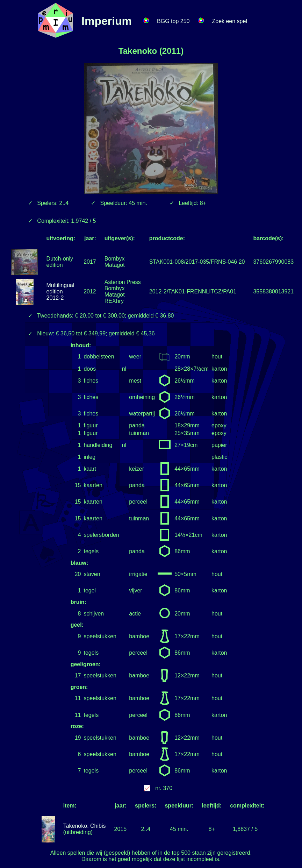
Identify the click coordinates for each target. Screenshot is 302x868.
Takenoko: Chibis (85, 826)
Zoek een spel (229, 21)
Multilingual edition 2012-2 (60, 291)
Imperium (107, 21)
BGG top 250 (173, 21)
